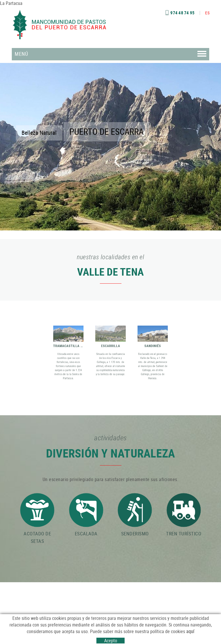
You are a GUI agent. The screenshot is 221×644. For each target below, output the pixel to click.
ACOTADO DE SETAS (37, 519)
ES (207, 13)
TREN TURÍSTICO (184, 515)
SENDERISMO (135, 515)
